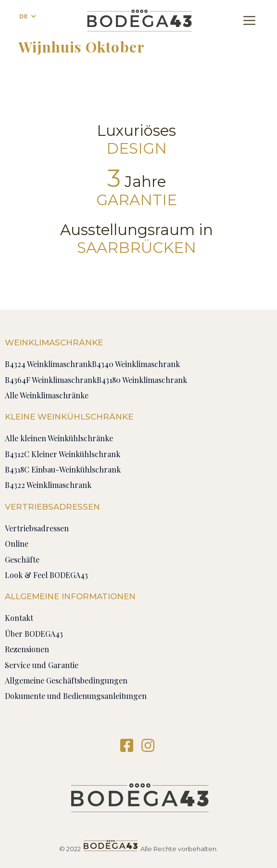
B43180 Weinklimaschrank (142, 380)
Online (17, 544)
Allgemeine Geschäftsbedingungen (66, 680)
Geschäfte (22, 559)
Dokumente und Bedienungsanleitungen (76, 696)
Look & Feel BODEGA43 (46, 575)
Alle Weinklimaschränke (47, 395)
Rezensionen (27, 649)
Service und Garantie (42, 665)
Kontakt (19, 618)
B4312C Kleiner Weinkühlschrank (63, 454)
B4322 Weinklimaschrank (48, 485)
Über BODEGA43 (34, 634)
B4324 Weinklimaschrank (48, 364)
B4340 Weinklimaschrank (136, 364)
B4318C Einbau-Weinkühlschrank (63, 469)
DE (24, 16)
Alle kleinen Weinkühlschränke (59, 438)
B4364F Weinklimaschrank (51, 380)
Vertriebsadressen (37, 528)
